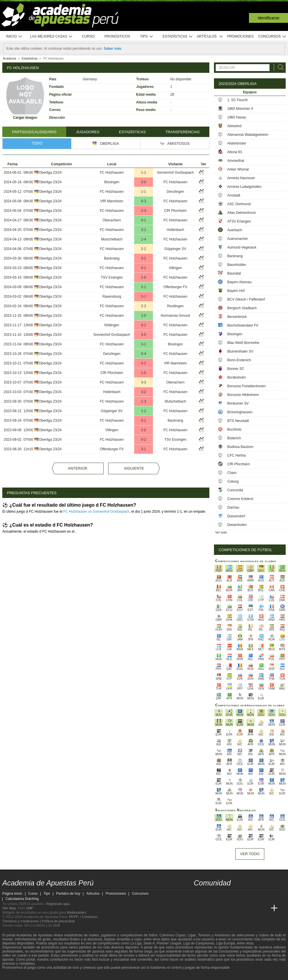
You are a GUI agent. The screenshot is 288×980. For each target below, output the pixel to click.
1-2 (144, 411)
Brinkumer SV (238, 403)
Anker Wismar (238, 169)
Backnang (112, 258)
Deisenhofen (237, 525)
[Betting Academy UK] (263, 908)
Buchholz (234, 429)
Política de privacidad (58, 921)
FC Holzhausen (112, 173)
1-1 (144, 173)
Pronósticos (117, 36)
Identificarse (268, 18)
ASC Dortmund (239, 204)
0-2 (144, 363)
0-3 (144, 201)
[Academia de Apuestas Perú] (199, 908)
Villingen (175, 268)
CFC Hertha (237, 455)
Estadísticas (178, 37)
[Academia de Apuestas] (242, 908)
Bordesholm (237, 377)
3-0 (144, 182)
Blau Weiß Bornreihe (243, 343)
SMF (29, 908)
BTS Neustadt (238, 421)
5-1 (144, 325)
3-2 (144, 392)
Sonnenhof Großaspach (175, 173)
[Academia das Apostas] (209, 908)
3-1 (144, 230)
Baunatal (234, 273)
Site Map (9, 908)
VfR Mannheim (112, 201)
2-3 (144, 211)
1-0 (144, 373)
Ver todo (221, 532)
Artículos (210, 37)
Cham (232, 473)
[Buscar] (279, 67)
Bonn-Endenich (239, 360)
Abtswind (234, 126)
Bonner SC (236, 369)
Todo (37, 143)
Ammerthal (236, 161)
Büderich (234, 438)
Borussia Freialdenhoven (247, 386)
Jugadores (88, 132)
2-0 (144, 277)
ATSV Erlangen (239, 221)
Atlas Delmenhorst (241, 213)
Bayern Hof (236, 291)
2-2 (144, 249)
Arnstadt (234, 195)
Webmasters (76, 913)
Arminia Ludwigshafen (244, 187)
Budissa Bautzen (240, 447)
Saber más (113, 49)
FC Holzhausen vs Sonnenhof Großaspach (96, 512)
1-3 (144, 401)
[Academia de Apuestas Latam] (253, 908)
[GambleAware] (17, 975)
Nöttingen (112, 325)
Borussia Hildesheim (243, 395)
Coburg (233, 481)
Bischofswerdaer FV (243, 325)
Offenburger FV (175, 287)
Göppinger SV (175, 249)
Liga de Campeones (199, 943)
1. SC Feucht (237, 100)
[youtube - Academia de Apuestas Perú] (209, 896)
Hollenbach (176, 230)
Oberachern (112, 220)
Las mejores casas (51, 37)
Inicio (14, 37)
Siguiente (134, 468)
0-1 (144, 220)
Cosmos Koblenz (240, 499)
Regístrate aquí (58, 904)
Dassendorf (236, 516)
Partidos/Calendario (34, 132)
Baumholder (237, 265)
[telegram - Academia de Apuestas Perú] (231, 896)
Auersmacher (238, 239)
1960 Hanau (237, 117)
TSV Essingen (112, 277)
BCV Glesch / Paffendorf (246, 299)
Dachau (233, 507)
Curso (88, 36)
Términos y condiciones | (22, 921)
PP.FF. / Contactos (83, 917)
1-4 (144, 239)
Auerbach (235, 230)
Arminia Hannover (241, 178)
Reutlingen (175, 306)
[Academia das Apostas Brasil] (220, 908)
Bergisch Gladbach (242, 308)
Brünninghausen (240, 412)
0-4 (144, 354)
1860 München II (240, 109)
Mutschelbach (112, 239)
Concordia (235, 490)
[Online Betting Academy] (231, 908)
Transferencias (182, 132)
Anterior (78, 468)
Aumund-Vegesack (242, 247)
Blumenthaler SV (240, 351)
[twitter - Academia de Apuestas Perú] (199, 896)
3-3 (144, 382)
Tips (147, 37)
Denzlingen (176, 192)
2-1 (144, 287)
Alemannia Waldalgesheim (248, 135)
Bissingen (112, 182)
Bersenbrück (237, 317)
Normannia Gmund (175, 316)
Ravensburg (112, 297)
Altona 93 (235, 152)
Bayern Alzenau (239, 282)
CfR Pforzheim (176, 211)
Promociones (240, 36)
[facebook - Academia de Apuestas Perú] (220, 896)
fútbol (153, 935)
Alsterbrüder (237, 143)
